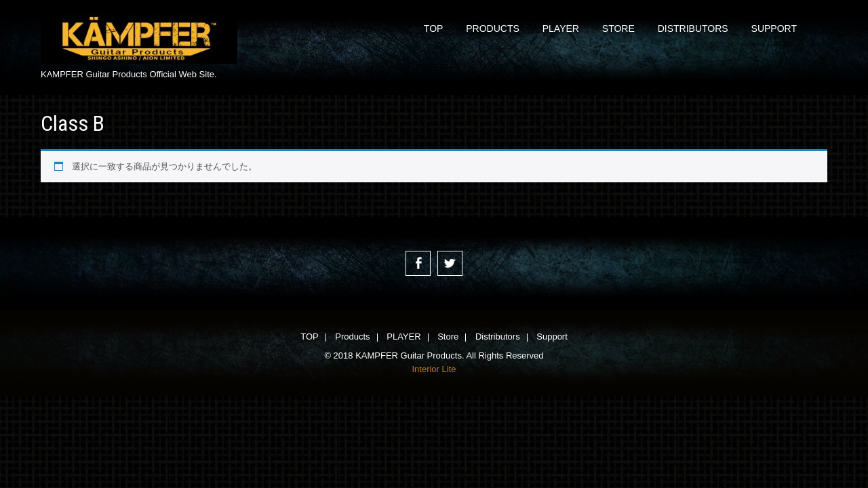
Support (774, 28)
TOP (434, 28)
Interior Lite (434, 369)
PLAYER (561, 28)
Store (618, 28)
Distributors (693, 28)
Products (493, 28)
